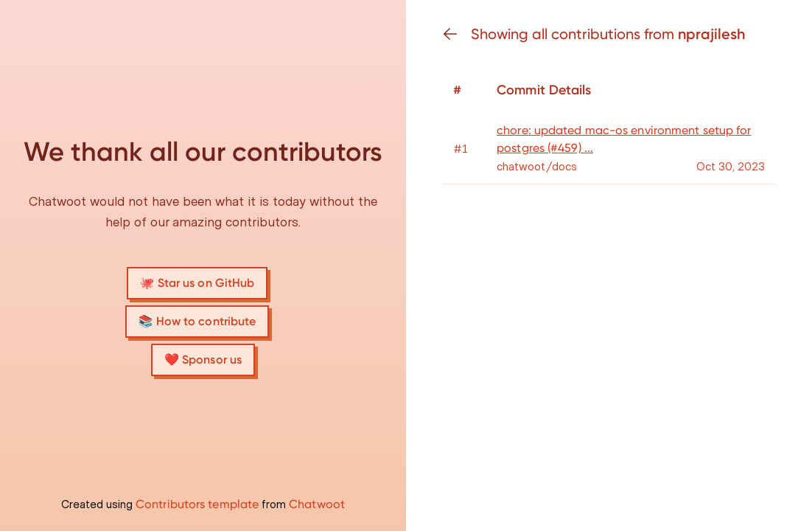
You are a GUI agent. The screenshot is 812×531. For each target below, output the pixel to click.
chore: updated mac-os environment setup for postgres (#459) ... (624, 139)
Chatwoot (317, 504)
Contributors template (197, 504)
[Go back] (456, 34)
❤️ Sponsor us (203, 360)
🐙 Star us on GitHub (197, 283)
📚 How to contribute (197, 321)
